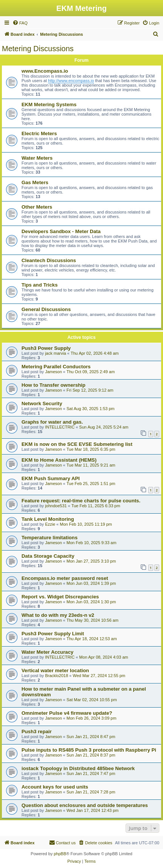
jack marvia (55, 353)
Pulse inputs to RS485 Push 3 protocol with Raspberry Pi (89, 750)
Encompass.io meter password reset (65, 578)
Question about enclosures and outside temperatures (85, 805)
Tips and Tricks (40, 285)
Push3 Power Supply (46, 348)
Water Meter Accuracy (48, 652)
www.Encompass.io (45, 71)
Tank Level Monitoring (48, 519)
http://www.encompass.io (71, 81)
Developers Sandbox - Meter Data (61, 231)
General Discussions (46, 309)
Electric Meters (39, 133)
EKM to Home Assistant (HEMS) (59, 460)
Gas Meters (35, 182)
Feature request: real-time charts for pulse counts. (81, 501)
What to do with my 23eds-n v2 (58, 615)
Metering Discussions (38, 49)
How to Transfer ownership (53, 385)
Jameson (53, 372)
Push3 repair (37, 731)
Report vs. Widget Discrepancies (60, 597)
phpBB (60, 854)
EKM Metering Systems (49, 104)
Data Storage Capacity (48, 556)
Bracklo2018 (56, 676)
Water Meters (37, 158)
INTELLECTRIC (60, 427)
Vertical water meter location (55, 670)
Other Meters (37, 207)
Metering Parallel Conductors (56, 367)
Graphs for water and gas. (52, 422)
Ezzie (50, 524)
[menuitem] (20, 23)
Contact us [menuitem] (62, 842)
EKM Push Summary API (51, 478)
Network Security (42, 403)
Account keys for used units (55, 787)
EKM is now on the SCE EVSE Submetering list (77, 444)
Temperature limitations (50, 538)
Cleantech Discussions (49, 260)
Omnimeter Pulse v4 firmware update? (67, 713)
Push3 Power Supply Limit (53, 634)
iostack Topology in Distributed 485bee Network (78, 768)
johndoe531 (56, 506)
